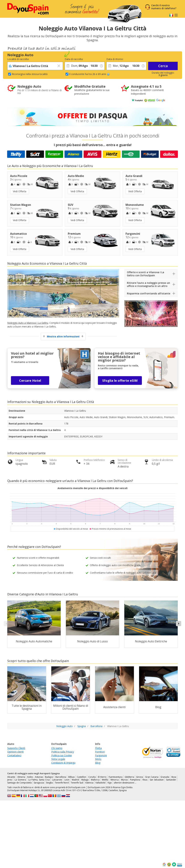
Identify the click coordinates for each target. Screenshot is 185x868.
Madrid (75, 780)
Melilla (105, 780)
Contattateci (14, 755)
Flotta (98, 748)
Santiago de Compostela (19, 783)
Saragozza (39, 783)
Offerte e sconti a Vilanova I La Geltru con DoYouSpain (146, 274)
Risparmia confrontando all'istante (149, 293)
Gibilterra (129, 777)
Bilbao (72, 777)
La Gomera (20, 780)
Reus (145, 780)
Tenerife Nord (62, 783)
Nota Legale (58, 759)
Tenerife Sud (77, 783)
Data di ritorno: (115, 59)
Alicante (11, 777)
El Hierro (102, 777)
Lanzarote (57, 780)
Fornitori (100, 752)
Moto (98, 759)
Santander (171, 780)
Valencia (89, 783)
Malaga (85, 780)
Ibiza (174, 777)
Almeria (21, 777)
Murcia (124, 780)
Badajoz (49, 777)
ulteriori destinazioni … (125, 783)
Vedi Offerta (20, 191)
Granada (165, 777)
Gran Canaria (152, 777)
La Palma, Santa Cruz (39, 780)
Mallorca (95, 780)
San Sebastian (157, 780)
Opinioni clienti (15, 752)
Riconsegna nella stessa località (30, 74)
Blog (98, 763)
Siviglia (49, 783)
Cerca (163, 66)
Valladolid (100, 783)
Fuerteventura (116, 777)
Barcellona (61, 777)
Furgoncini (101, 755)
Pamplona (135, 780)
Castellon (81, 777)
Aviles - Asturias (35, 777)
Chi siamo (57, 748)
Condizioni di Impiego (63, 763)
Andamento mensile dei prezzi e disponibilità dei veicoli (92, 488)
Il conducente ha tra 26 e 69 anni (89, 74)
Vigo (110, 783)
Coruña (92, 777)
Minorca (115, 780)
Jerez (10, 780)
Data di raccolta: (74, 59)
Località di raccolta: (18, 59)
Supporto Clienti (16, 748)
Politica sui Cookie (62, 755)
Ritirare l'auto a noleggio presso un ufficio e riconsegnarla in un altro (148, 284)
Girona (140, 777)
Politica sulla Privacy (63, 752)
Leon (67, 780)
